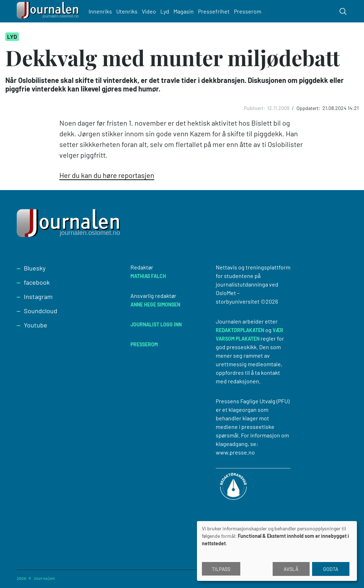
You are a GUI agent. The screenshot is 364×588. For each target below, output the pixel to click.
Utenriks (127, 11)
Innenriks (100, 11)
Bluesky (35, 268)
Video (149, 11)
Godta (331, 569)
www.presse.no (235, 452)
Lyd (165, 11)
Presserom (248, 11)
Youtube (36, 325)
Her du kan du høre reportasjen (107, 175)
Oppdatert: (309, 108)
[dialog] (277, 551)
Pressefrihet (214, 11)
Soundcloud (41, 311)
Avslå (291, 569)
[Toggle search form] (343, 11)
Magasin (184, 11)
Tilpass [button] (221, 569)
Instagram (38, 296)
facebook (37, 282)
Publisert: (255, 108)
